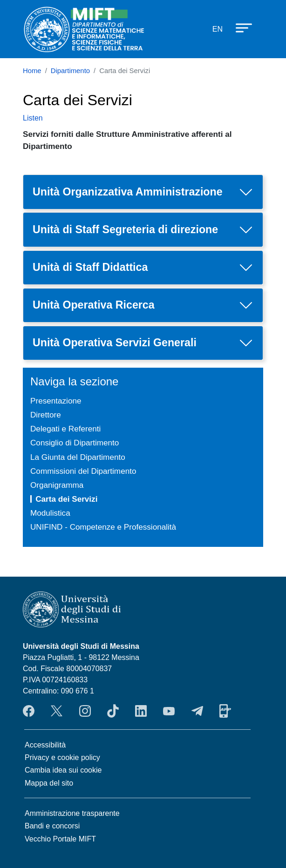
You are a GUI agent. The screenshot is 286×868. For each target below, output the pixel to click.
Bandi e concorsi (52, 826)
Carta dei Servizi (66, 499)
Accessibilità (45, 745)
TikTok (113, 711)
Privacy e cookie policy (62, 757)
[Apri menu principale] (239, 27)
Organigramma (57, 485)
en (218, 29)
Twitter (57, 711)
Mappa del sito (49, 783)
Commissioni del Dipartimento (83, 471)
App (225, 711)
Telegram (197, 711)
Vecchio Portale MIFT (60, 839)
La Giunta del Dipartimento (78, 457)
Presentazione (56, 401)
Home (32, 71)
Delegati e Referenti (65, 429)
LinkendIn (141, 711)
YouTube (169, 711)
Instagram (85, 711)
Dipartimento (70, 71)
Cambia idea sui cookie (63, 770)
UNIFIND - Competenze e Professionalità (103, 527)
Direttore (46, 415)
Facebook (29, 711)
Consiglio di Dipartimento (75, 443)
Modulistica (50, 513)
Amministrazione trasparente (72, 813)
